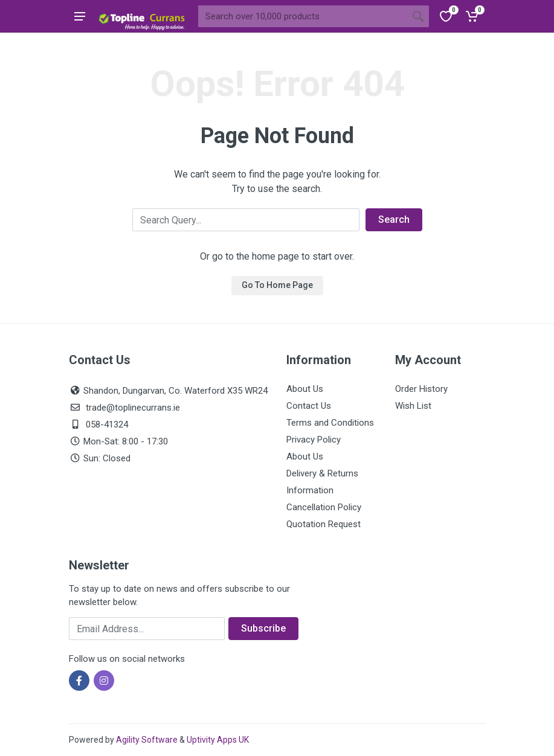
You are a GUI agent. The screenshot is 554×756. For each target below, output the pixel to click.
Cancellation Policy (324, 507)
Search (394, 219)
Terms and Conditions (330, 423)
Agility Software (147, 740)
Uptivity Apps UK (218, 740)
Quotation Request (324, 524)
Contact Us (309, 406)
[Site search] (303, 16)
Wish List (413, 406)
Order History (421, 389)
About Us (305, 389)
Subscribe (263, 628)
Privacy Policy (314, 440)
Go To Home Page (277, 285)
